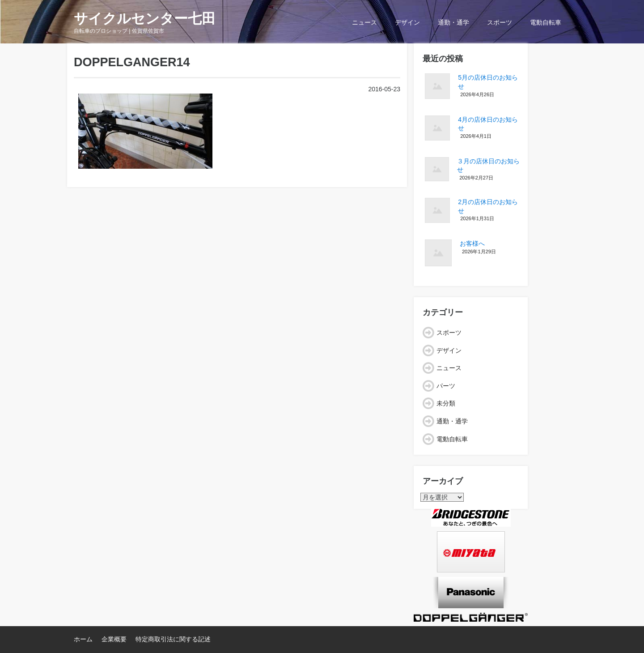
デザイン (407, 22)
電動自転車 (546, 22)
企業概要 (114, 639)
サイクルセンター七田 (145, 19)
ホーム (83, 639)
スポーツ (500, 22)
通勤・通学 (453, 22)
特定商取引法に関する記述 (173, 639)
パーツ (446, 386)
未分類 (446, 403)
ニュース (364, 22)
